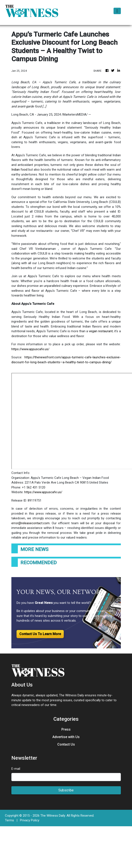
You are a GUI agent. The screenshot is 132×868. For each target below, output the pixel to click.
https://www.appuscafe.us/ (30, 349)
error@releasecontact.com (30, 523)
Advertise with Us (66, 737)
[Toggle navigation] (117, 11)
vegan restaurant (101, 331)
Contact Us (66, 744)
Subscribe (66, 790)
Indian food (19, 170)
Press (66, 729)
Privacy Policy (30, 820)
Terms (9, 820)
